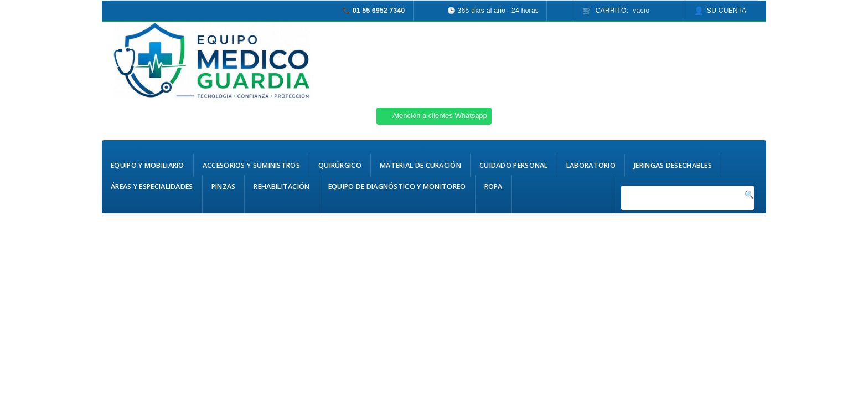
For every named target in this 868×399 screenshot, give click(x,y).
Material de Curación (420, 165)
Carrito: (623, 11)
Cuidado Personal (514, 165)
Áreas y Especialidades (152, 186)
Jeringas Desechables (673, 165)
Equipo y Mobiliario (148, 165)
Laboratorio (591, 165)
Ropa (494, 186)
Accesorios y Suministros (251, 165)
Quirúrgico (340, 165)
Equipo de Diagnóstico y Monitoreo (397, 186)
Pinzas (224, 186)
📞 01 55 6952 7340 (374, 11)
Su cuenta (727, 11)
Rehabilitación (281, 186)
